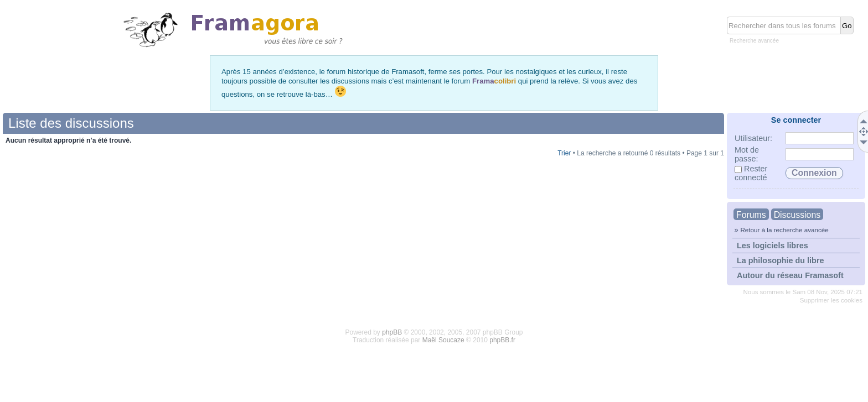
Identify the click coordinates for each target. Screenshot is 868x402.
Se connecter (796, 120)
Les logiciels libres (773, 246)
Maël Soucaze (443, 340)
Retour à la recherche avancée (784, 230)
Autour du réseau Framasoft (790, 275)
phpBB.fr (502, 340)
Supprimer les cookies (831, 300)
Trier (564, 153)
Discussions (797, 215)
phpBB (392, 332)
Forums (751, 215)
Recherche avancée (754, 41)
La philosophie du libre (781, 260)
